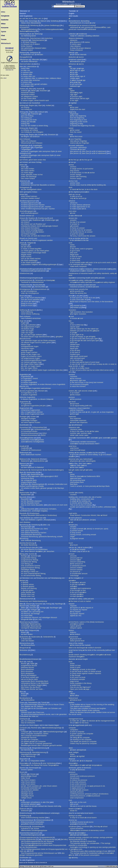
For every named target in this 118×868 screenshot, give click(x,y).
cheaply (80, 337)
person (76, 151)
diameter (72, 659)
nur (26, 370)
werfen (32, 171)
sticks (97, 302)
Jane (84, 153)
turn (73, 325)
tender (77, 76)
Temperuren (53, 765)
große (23, 352)
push (74, 234)
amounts (73, 556)
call (70, 547)
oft (38, 518)
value (74, 211)
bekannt (42, 714)
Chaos (22, 702)
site (104, 185)
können (34, 745)
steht (36, 679)
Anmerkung (36, 525)
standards (105, 273)
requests (73, 606)
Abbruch (43, 21)
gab (29, 708)
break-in (72, 809)
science (73, 143)
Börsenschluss (25, 643)
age (70, 66)
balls (82, 300)
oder (40, 151)
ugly (72, 95)
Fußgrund (32, 630)
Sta (76, 463)
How (72, 687)
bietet (43, 849)
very (77, 116)
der (33, 34)
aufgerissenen (29, 327)
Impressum (101, 866)
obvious (80, 205)
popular (75, 614)
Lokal (26, 708)
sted (79, 560)
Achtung (24, 515)
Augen (31, 100)
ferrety (73, 346)
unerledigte (36, 511)
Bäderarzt (23, 459)
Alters (59, 78)
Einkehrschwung (26, 813)
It (71, 126)
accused (72, 145)
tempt (72, 833)
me (85, 331)
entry (76, 858)
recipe (93, 520)
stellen (42, 761)
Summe (32, 554)
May (81, 124)
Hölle (34, 716)
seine (26, 422)
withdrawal (73, 25)
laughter (103, 708)
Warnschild (40, 515)
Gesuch (29, 604)
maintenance (74, 273)
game (79, 768)
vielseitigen (46, 617)
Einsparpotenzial (46, 837)
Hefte (32, 664)
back (77, 302)
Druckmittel (25, 788)
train (84, 463)
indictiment (102, 153)
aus (26, 335)
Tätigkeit (30, 243)
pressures (74, 774)
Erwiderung (42, 218)
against (85, 673)
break (109, 655)
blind (79, 325)
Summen (34, 556)
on (71, 406)
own (78, 422)
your (72, 139)
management (74, 719)
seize (74, 386)
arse (70, 296)
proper (82, 48)
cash (82, 27)
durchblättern (31, 675)
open (96, 339)
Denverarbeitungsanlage (52, 728)
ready (72, 36)
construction (83, 497)
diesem (26, 74)
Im (22, 708)
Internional (82, 476)
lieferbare (25, 667)
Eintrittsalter (24, 858)
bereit (34, 36)
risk (80, 339)
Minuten (40, 55)
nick (76, 382)
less (72, 418)
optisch (33, 310)
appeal (73, 616)
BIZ (56, 476)
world (79, 714)
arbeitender (25, 738)
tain (74, 80)
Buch (22, 662)
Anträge (43, 608)
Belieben (27, 518)
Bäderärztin (35, 459)
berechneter (31, 575)
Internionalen (34, 476)
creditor (90, 648)
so (32, 518)
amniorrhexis (74, 622)
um (40, 18)
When (72, 712)
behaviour (72, 64)
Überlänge (33, 177)
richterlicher (26, 410)
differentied (75, 830)
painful (83, 507)
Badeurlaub (24, 453)
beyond (84, 302)
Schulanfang (37, 826)
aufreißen (36, 300)
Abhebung (24, 25)
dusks (72, 754)
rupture (82, 622)
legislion (73, 278)
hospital (82, 549)
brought (77, 590)
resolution (72, 310)
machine (80, 29)
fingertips (78, 139)
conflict (100, 507)
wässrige (24, 350)
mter (84, 721)
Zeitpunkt (50, 399)
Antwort (23, 218)
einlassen (52, 341)
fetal (92, 622)
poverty (72, 289)
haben (37, 364)
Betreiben (26, 578)
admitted (78, 240)
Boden (22, 630)
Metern (37, 44)
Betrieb (22, 580)
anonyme (25, 155)
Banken (24, 474)
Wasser (37, 765)
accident (79, 285)
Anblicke (24, 91)
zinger (72, 537)
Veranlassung (56, 578)
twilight (76, 752)
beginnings (74, 114)
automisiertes (27, 442)
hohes (23, 68)
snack (79, 813)
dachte (23, 386)
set (73, 259)
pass (80, 209)
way (74, 222)
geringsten (28, 192)
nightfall (74, 103)
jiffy (76, 391)
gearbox (114, 438)
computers (74, 730)
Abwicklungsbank (38, 484)
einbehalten (40, 822)
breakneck (73, 59)
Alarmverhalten (25, 64)
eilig (59, 806)
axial (70, 446)
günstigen (28, 388)
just (80, 370)
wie (22, 679)
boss (87, 723)
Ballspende (24, 470)
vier (27, 331)
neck (108, 262)
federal (71, 698)
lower (76, 601)
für (30, 282)
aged (83, 70)
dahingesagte (47, 226)
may (77, 743)
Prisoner (74, 149)
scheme (96, 269)
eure (28, 689)
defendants (82, 147)
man (41, 518)
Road (72, 515)
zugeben (39, 520)
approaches (81, 207)
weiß (35, 236)
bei (27, 18)
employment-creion (77, 269)
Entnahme (24, 27)
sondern (34, 370)
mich (61, 505)
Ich (22, 488)
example (82, 679)
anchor (71, 165)
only (72, 198)
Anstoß (22, 216)
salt (75, 520)
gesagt (50, 488)
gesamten (63, 714)
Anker (22, 165)
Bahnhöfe (25, 465)
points (87, 27)
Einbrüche (25, 811)
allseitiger (25, 794)
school (105, 826)
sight (70, 89)
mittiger (24, 798)
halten (44, 48)
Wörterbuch (5, 43)
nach (47, 100)
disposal (72, 759)
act (73, 84)
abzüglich (25, 418)
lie (73, 173)
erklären (39, 721)
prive (74, 333)
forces (76, 448)
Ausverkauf (24, 427)
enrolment (86, 826)
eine (23, 228)
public (93, 712)
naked (79, 329)
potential (72, 837)
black (72, 342)
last (95, 382)
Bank (22, 472)
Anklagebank (25, 187)
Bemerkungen (26, 527)
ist (39, 175)
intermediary (75, 482)
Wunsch (23, 606)
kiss (87, 298)
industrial (84, 273)
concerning (81, 278)
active (72, 736)
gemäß (37, 84)
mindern (32, 780)
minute (77, 55)
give (74, 368)
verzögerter (25, 628)
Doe (87, 151)
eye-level (72, 402)
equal (77, 406)
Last (33, 594)
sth (79, 364)
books (72, 664)
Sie (31, 687)
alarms (81, 64)
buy (73, 431)
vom (43, 29)
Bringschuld (24, 648)
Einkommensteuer (27, 820)
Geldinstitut (59, 484)
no (79, 806)
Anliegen (33, 606)
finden (27, 687)
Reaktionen (37, 220)
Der (22, 849)
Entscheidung (33, 714)
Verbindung (51, 763)
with (77, 177)
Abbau (22, 21)
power (74, 734)
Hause (56, 704)
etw (26, 366)
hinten (31, 364)
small (71, 650)
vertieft (33, 677)
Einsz (41, 135)
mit (22, 61)
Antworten (25, 220)
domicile (98, 648)
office (71, 692)
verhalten (44, 84)
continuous (84, 776)
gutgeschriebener (28, 568)
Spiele (3, 32)
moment (72, 375)
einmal (26, 804)
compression (79, 798)
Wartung (33, 588)
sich (23, 84)
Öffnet (23, 689)
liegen (31, 173)
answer (71, 218)
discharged (81, 648)
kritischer (23, 397)
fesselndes (40, 681)
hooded (73, 354)
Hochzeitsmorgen (31, 704)
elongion (91, 655)
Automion (74, 847)
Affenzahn (36, 59)
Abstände (25, 40)
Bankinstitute (36, 474)
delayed (73, 628)
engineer (112, 282)
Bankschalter (25, 493)
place (86, 547)
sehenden (28, 341)
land (70, 652)
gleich (31, 160)
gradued (74, 824)
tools (78, 260)
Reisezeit (50, 841)
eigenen (31, 422)
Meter (27, 42)
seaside (82, 453)
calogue (76, 669)
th (84, 687)
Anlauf (22, 194)
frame (74, 228)
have (74, 362)
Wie (23, 687)
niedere (24, 253)
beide (40, 370)
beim (35, 160)
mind (76, 360)
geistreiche (43, 537)
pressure (72, 772)
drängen (33, 234)
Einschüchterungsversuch (29, 833)
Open (72, 689)
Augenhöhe (24, 402)
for (76, 36)
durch (37, 342)
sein (36, 238)
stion (71, 463)
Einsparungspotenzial (28, 837)
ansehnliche (29, 566)
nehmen (34, 196)
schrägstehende (27, 346)
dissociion (73, 763)
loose (97, 710)
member (77, 238)
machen (42, 205)
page (88, 689)
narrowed (77, 358)
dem (29, 335)
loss (79, 230)
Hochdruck (28, 790)
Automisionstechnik (33, 845)
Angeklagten (26, 147)
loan (79, 665)
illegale (24, 255)
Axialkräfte (25, 448)
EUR (32, 851)
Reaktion (32, 218)
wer (84, 765)
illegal (72, 255)
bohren (52, 185)
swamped (77, 264)
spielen (30, 770)
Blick (31, 89)
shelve (93, 671)
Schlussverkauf (38, 427)
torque (83, 450)
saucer (73, 327)
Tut (22, 236)
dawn (71, 748)
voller (23, 778)
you (78, 331)
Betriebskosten (31, 847)
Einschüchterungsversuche (31, 835)
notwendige (26, 420)
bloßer (26, 545)
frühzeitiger (25, 624)
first (73, 98)
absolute (73, 792)
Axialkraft (23, 446)
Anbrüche (35, 114)
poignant (75, 538)
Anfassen (27, 139)
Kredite (41, 486)
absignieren (30, 673)
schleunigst (25, 802)
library (89, 683)
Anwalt (22, 238)
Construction (86, 515)
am (22, 107)
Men (99, 515)
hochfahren (38, 734)
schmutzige (37, 253)
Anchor (73, 185)
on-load (73, 596)
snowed (77, 262)
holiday (71, 453)
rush (70, 800)
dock (70, 187)
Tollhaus (40, 706)
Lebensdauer (32, 66)
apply (91, 786)
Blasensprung (25, 622)
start (70, 105)
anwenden (34, 788)
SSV (44, 433)
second (81, 198)
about (89, 529)
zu (43, 18)
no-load (73, 594)
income (71, 820)
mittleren (53, 78)
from (77, 109)
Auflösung (23, 310)
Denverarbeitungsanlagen (53, 732)
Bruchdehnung (25, 655)
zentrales (51, 484)
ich (32, 236)
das (34, 687)
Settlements (91, 476)
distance (72, 38)
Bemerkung (24, 525)
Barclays (61, 488)
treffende (28, 540)
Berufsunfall (38, 285)
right (72, 109)
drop (72, 171)
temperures (97, 765)
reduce (75, 780)
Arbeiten (24, 245)
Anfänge (24, 114)
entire (97, 370)
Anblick (22, 89)
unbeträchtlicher (34, 574)
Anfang (22, 105)
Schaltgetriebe (39, 442)
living (81, 650)
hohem (25, 82)
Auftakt (48, 105)
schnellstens (35, 802)
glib (71, 226)
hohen (45, 765)
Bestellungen (26, 745)
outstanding (81, 562)
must (82, 185)
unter (23, 293)
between (79, 38)
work (70, 243)
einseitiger (25, 796)
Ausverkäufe (26, 429)
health (90, 273)
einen (34, 162)
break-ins (74, 811)
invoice (75, 318)
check (87, 368)
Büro (21, 692)
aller (44, 802)
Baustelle (43, 185)
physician (72, 459)
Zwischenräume (38, 40)
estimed (110, 853)
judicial (73, 410)
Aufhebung (36, 763)
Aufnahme (25, 828)
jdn (22, 335)
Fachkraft (25, 282)
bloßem (27, 329)
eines (28, 23)
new (100, 847)
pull (86, 169)
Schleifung (55, 21)
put (73, 584)
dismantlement (74, 21)
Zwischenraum (35, 38)
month (85, 122)
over (106, 851)
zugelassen (42, 240)
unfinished (108, 507)
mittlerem (28, 78)
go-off (90, 160)
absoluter (25, 792)
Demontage (33, 21)
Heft (29, 662)
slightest (77, 192)
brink (90, 650)
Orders (73, 743)
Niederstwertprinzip (40, 601)
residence (82, 34)
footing (82, 406)
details (76, 741)
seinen (25, 100)
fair (94, 23)
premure (74, 624)
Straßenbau (34, 513)
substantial (76, 566)
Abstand (23, 38)
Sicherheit (39, 280)
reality (82, 368)
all (72, 305)
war (26, 126)
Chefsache (24, 719)
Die (22, 743)
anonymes (46, 151)
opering (74, 849)
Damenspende (37, 470)
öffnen (35, 368)
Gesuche (33, 608)
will (44, 518)
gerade (32, 741)
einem (26, 61)
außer (23, 592)
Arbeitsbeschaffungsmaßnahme (32, 269)
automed (74, 444)
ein (22, 80)
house (88, 704)
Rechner (34, 728)
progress (89, 249)
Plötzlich (24, 712)
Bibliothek (45, 683)
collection (72, 34)
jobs (114, 269)
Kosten (33, 416)
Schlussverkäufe (41, 429)
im (32, 18)
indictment (102, 151)
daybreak (83, 750)
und (28, 588)
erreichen (36, 80)
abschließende (27, 535)
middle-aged (75, 78)
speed (79, 59)
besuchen (50, 551)
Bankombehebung (27, 31)
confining (74, 794)
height (85, 659)
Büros (23, 694)
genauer (44, 488)
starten (46, 734)
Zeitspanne (34, 53)
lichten (32, 169)
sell (87, 806)
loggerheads (80, 725)
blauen (32, 337)
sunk (76, 677)
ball (70, 470)
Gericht (31, 238)
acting (94, 794)
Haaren (51, 725)
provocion (85, 192)
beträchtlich (48, 843)
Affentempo (24, 59)
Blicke (34, 91)
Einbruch (36, 137)
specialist (89, 282)
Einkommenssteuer (44, 820)
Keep (72, 50)
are (80, 741)
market (88, 601)
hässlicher (25, 95)
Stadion (27, 706)
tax (76, 820)
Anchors (73, 178)
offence (77, 216)
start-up (72, 194)
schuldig (34, 230)
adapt (74, 501)
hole (76, 181)
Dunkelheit (36, 103)
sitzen (39, 189)
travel (90, 841)
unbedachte (26, 226)
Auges (35, 341)
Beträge (24, 556)
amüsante (25, 537)
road (70, 513)
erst (23, 198)
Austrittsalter (24, 425)
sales (80, 429)
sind (32, 185)
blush (77, 98)
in (30, 18)
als (22, 222)
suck (74, 298)
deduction (72, 57)
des (28, 122)
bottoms (73, 632)
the (77, 48)
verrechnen (37, 318)
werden (50, 240)
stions (73, 465)
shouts (93, 708)
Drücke (33, 774)
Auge (22, 321)
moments (74, 376)
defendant (80, 145)
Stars (23, 141)
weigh (74, 169)
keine (23, 232)
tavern (91, 813)
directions (105, 794)
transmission (81, 438)
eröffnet (45, 845)
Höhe (33, 572)
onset (71, 135)
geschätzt (39, 855)
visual (80, 408)
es (25, 679)
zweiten (31, 198)
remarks (73, 527)
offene (24, 509)
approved (74, 478)
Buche (31, 679)
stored (84, 741)
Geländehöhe (48, 637)
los (37, 716)
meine (33, 505)
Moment (48, 384)
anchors (73, 167)
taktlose (28, 533)
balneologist (88, 459)
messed (76, 305)
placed (84, 743)
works (72, 245)
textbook (75, 679)
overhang (83, 177)
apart (79, 44)
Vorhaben (53, 509)
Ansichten (43, 91)
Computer (23, 728)
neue (50, 845)
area (93, 507)
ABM (49, 269)
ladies (77, 470)
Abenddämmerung (39, 752)
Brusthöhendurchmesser (29, 659)
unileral (89, 796)
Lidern (39, 356)
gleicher (27, 406)
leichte (23, 543)
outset (71, 128)
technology (83, 847)
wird (39, 853)
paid (78, 558)
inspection (73, 408)
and (95, 273)
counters (73, 495)
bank (71, 472)
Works (77, 515)
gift (73, 470)
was (73, 704)
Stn (80, 463)
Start (40, 105)
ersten (30, 98)
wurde (48, 714)
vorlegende (28, 480)
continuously (75, 442)
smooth (73, 776)
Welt (33, 302)
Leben (44, 342)
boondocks (109, 302)
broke (90, 710)
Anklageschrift (25, 153)
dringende (25, 619)
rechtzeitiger (26, 626)
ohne (29, 594)
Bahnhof (23, 463)
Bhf (31, 463)
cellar (80, 816)
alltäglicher (28, 96)
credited (79, 568)
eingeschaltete (27, 482)
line (87, 289)
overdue (79, 570)
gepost (96, 331)
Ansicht (39, 89)
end (85, 120)
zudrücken (32, 325)
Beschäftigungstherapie (48, 264)
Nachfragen (54, 608)
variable (83, 442)
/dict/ (5, 78)
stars (72, 141)
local (86, 813)
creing (109, 269)
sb (89, 207)
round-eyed (83, 356)
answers (73, 220)
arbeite (26, 488)
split (80, 391)
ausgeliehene (26, 665)
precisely (93, 486)
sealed (74, 685)
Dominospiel (34, 768)
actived (74, 586)
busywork (83, 266)
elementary (95, 830)
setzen (31, 584)
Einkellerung (24, 816)
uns (49, 704)
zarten (26, 76)
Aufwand (27, 316)
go (78, 160)
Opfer (53, 151)
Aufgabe (44, 511)
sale (78, 427)
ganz (23, 116)
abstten (39, 551)
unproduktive (26, 264)
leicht (39, 226)
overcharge (74, 575)
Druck (22, 772)
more (87, 486)
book (71, 662)
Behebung (34, 25)
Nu (36, 393)
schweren (33, 356)
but (91, 370)
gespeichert (47, 743)
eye (70, 321)
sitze (26, 739)
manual (81, 444)
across (112, 712)
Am (22, 704)
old (71, 68)
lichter (23, 46)
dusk (70, 752)
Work (105, 515)
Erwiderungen (50, 220)
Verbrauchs (30, 855)
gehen (31, 251)
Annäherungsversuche (30, 203)
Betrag (22, 554)
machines (97, 27)
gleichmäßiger (26, 776)
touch (71, 543)
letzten (26, 382)
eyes (72, 323)
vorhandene (26, 683)
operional (73, 599)
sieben (33, 685)
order (86, 671)
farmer (76, 650)
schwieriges (26, 86)
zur (22, 36)
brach (30, 712)
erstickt (33, 262)
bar (84, 149)
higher (76, 314)
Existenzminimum (40, 289)
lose (74, 335)
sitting (75, 738)
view (76, 352)
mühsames (44, 509)
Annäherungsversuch (28, 201)
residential (93, 853)
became (87, 712)
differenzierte (26, 830)
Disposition (24, 759)
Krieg (46, 126)
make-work (74, 266)
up (99, 262)
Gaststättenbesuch (43, 813)
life (82, 341)
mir (25, 236)
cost (70, 211)
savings (79, 837)
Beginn (32, 105)
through (77, 341)
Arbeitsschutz (25, 273)
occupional (74, 280)
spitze (27, 531)
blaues (24, 344)
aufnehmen (30, 669)
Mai (28, 124)
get (73, 337)
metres (87, 42)
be (85, 185)
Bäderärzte (25, 461)
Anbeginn (40, 132)
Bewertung (24, 601)
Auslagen (23, 416)
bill (94, 151)
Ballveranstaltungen (56, 470)
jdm (43, 207)
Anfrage (37, 614)
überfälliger (25, 570)
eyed (77, 327)
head (97, 362)
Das (23, 126)
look (74, 257)
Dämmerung (24, 748)
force (75, 446)
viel (35, 518)
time (82, 382)
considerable (76, 574)
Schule (36, 828)
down (74, 260)
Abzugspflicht (25, 57)
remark (71, 525)
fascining (74, 93)
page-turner (75, 681)
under (83, 262)
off (85, 300)
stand (87, 23)
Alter (21, 66)
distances (74, 40)
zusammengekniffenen (32, 360)
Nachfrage (59, 604)
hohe (23, 312)
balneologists (91, 461)
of (82, 23)
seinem (27, 84)
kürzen (37, 503)
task (114, 507)
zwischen (48, 38)
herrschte (41, 704)
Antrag (49, 604)
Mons (33, 122)
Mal (44, 160)
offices (73, 694)
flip (73, 675)
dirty (72, 253)
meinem (26, 72)
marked (74, 126)
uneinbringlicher (32, 486)
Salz (23, 520)
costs (80, 849)
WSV (43, 435)
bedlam (72, 702)
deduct (75, 822)
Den (23, 178)
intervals (83, 55)
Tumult (44, 702)
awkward (73, 86)
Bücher (24, 664)
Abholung (23, 34)
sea (100, 453)
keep (74, 48)
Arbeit (22, 243)
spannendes (26, 681)
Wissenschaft (26, 143)
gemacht (53, 745)
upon (106, 529)
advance (72, 201)
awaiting (89, 36)
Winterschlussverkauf (29, 435)
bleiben (40, 230)
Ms (104, 27)
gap (77, 53)
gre (79, 68)
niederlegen (33, 260)
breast (80, 659)
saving (71, 839)
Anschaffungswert (26, 211)
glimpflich (59, 337)
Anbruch (25, 103)
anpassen (38, 501)
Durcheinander (42, 708)
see (73, 364)
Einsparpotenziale (59, 845)
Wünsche (23, 610)
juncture (72, 397)
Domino (23, 768)
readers (91, 673)
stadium (76, 706)
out (89, 302)
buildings (101, 853)
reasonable (74, 420)
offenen (27, 342)
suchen (29, 257)
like (81, 687)
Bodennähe (36, 637)
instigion (77, 578)
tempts (73, 835)
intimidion (81, 833)
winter (72, 435)
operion (72, 580)
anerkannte (25, 478)
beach (109, 455)
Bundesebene (25, 698)
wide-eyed (74, 356)
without (109, 650)
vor (22, 173)
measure (89, 269)
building (100, 185)
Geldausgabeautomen (54, 29)
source (81, 57)
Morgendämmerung (39, 748)
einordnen (29, 671)
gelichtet (29, 175)
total (23, 304)
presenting (77, 480)
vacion (89, 453)
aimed (102, 269)
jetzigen (23, 855)
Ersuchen (40, 578)
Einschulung (24, 826)
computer (72, 728)
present (75, 380)
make (74, 205)
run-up (78, 194)
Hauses (50, 806)
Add (72, 520)
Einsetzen (52, 135)
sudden (78, 710)
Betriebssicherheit (26, 599)
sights (72, 91)
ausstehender (26, 562)
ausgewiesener (27, 560)
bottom (71, 630)
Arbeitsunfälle (26, 287)
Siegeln (39, 685)
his (73, 100)
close (80, 412)
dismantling (85, 21)
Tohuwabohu (33, 702)
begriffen (38, 249)
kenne (54, 505)
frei (41, 175)
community (101, 650)
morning (99, 704)
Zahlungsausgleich (47, 476)
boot (74, 732)
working (76, 739)
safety (99, 273)
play (74, 770)
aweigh (78, 175)
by (71, 222)
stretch (77, 655)
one (76, 84)
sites (78, 499)
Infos (3, 12)
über (36, 18)
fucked (76, 307)
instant (71, 391)
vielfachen (28, 617)
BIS (98, 476)
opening (93, 847)
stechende (25, 348)
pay (79, 551)
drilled (89, 185)
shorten (75, 503)
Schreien (54, 708)
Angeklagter (38, 145)
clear (72, 46)
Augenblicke (26, 376)
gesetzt (31, 586)
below (72, 293)
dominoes (72, 768)
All (71, 710)
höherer (29, 314)
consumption (95, 855)
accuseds (74, 147)
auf (24, 18)
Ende (35, 120)
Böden (24, 632)
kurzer (23, 391)
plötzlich (33, 804)
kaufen (35, 431)
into (76, 339)
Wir (22, 806)
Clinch (31, 725)
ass (78, 296)
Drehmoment (36, 450)
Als (22, 714)
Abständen (27, 55)
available (78, 683)
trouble (73, 507)
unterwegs (55, 813)
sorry (75, 236)
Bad (23, 484)
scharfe (60, 537)
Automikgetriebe (27, 438)
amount (85, 25)
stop (70, 813)
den (23, 48)
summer (73, 433)
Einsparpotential (48, 839)
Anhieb (25, 160)
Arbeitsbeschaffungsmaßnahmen (33, 271)
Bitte (21, 604)
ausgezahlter (26, 558)
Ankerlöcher (26, 183)
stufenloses (25, 440)
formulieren (35, 228)
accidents (81, 287)
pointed (74, 531)
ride (86, 173)
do (75, 687)
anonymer (25, 151)
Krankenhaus (43, 549)
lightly (93, 337)
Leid (28, 236)
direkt (23, 354)
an (21, 18)
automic (72, 438)
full (73, 352)
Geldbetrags (55, 25)
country (89, 505)
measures (90, 271)
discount (77, 851)
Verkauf (41, 806)
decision (81, 712)
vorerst (35, 378)
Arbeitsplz (51, 280)
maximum (72, 657)
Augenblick (24, 375)
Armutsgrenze (25, 289)
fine (83, 312)
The (71, 706)
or (84, 486)
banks (72, 474)
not (71, 232)
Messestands (36, 23)
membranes (99, 622)
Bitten (23, 608)
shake (90, 391)
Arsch (22, 296)
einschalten (37, 736)
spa (81, 459)
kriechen (38, 298)
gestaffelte (25, 824)
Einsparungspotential (28, 839)
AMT (97, 444)
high (72, 312)
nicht (48, 236)
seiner (36, 100)
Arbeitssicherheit (26, 280)
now (84, 380)
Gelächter (23, 710)
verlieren (39, 335)
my (73, 72)
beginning (72, 112)
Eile (21, 800)
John (84, 151)
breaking (83, 655)
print (79, 667)
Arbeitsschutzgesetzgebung (30, 278)
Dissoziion (24, 763)
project (88, 507)
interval (71, 53)
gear (100, 438)
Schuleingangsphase (39, 830)
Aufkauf (23, 486)
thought (85, 384)
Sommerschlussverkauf (30, 433)
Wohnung (38, 34)
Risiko (46, 341)
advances (74, 203)
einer (60, 151)
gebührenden (29, 48)
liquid (72, 348)
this (73, 74)
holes (78, 183)
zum (21, 139)
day (99, 826)
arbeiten (35, 790)
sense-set (108, 370)
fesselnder (25, 93)
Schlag (39, 162)
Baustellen (25, 499)
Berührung (30, 543)
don (80, 236)
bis (31, 120)
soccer (74, 714)
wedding (111, 704)
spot (77, 507)
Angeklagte (24, 145)
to (71, 48)
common (75, 96)
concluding (86, 535)
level (77, 289)
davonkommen (44, 337)
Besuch (29, 547)
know (84, 236)
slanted (73, 344)
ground (71, 637)
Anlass (35, 192)
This (72, 505)
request (72, 604)
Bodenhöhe (24, 637)
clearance (72, 427)
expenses (72, 416)
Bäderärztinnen (39, 461)
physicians (74, 461)
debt (70, 648)
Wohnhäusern (49, 853)
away (79, 178)
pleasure (78, 518)
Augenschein (25, 408)
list (89, 669)
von (31, 44)
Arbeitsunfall (24, 285)
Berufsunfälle (40, 287)
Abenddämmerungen (29, 754)
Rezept (47, 520)
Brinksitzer (24, 650)
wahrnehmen (46, 388)
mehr (22, 851)
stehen (33, 782)
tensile (71, 655)
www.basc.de (10, 70)
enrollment (73, 826)
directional (74, 796)
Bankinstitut (31, 472)
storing (71, 816)
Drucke (24, 774)
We (71, 806)
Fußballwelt (24, 716)
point (71, 29)
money (93, 25)
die (39, 236)
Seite (41, 689)
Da (50, 505)
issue (81, 719)
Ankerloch (23, 181)
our (84, 704)
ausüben (35, 786)
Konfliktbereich (25, 511)
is (74, 505)
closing (73, 535)
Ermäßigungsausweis (32, 849)
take (74, 196)
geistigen (34, 362)
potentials (112, 847)
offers (87, 851)
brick (79, 533)
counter (72, 493)
